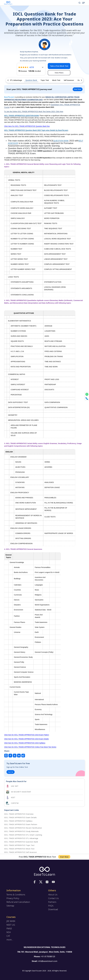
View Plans (59, 73)
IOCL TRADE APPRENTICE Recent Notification (23, 828)
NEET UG (11, 925)
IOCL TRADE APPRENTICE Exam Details (20, 817)
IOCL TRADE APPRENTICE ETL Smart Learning (23, 835)
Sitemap (10, 906)
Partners (52, 902)
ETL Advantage (16, 80)
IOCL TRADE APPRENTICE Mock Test (19, 849)
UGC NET (12, 786)
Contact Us (53, 898)
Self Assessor (69, 80)
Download (53, 909)
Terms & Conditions (16, 895)
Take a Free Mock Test (59, 66)
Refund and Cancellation (18, 902)
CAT (8, 936)
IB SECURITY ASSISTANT (19, 792)
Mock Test (56, 80)
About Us (53, 895)
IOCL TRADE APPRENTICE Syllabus (18, 821)
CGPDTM (12, 803)
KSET (11, 798)
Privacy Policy (13, 898)
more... (10, 940)
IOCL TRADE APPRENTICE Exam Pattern (21, 824)
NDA (9, 932)
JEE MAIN (11, 921)
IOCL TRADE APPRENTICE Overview (19, 814)
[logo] (44, 871)
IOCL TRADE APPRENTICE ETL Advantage (21, 838)
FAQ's (51, 906)
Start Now (64, 857)
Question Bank (31, 80)
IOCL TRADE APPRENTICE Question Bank (21, 842)
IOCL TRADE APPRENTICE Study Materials (21, 831)
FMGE (9, 928)
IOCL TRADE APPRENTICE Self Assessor (21, 852)
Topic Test (45, 80)
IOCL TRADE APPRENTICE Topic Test (19, 845)
